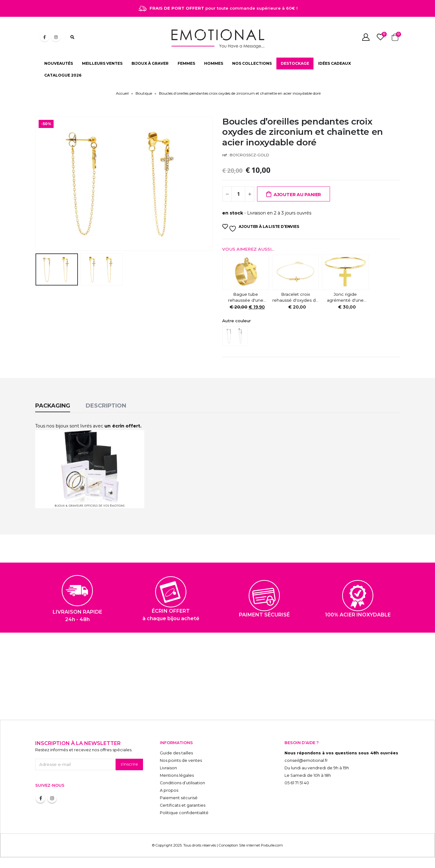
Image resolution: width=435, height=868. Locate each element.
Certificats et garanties (183, 805)
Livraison (168, 768)
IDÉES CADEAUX (335, 63)
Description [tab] (106, 406)
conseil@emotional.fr (306, 760)
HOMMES (214, 63)
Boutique (144, 93)
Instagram (52, 798)
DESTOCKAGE (295, 63)
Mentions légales (177, 775)
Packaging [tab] (53, 406)
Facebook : (41, 798)
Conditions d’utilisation (182, 783)
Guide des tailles (176, 753)
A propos (169, 790)
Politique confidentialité (184, 813)
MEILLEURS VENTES (102, 63)
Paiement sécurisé (179, 798)
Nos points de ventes (181, 760)
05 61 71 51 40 (297, 783)
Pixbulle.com (272, 845)
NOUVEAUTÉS (59, 63)
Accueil (122, 93)
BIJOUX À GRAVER (150, 63)
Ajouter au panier (297, 195)
